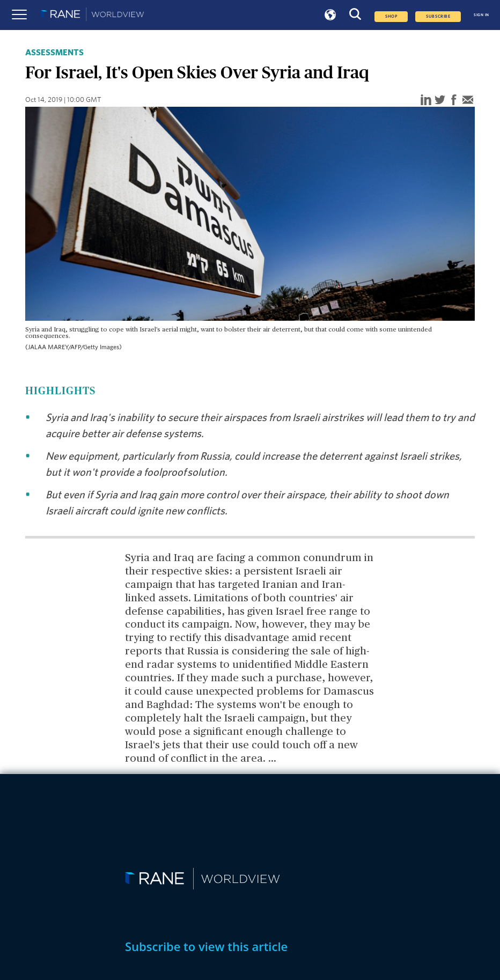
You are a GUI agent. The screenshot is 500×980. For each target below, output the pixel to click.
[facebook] (454, 101)
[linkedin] (426, 101)
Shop (391, 17)
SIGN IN (481, 15)
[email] (468, 101)
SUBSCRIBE (438, 17)
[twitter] (440, 101)
